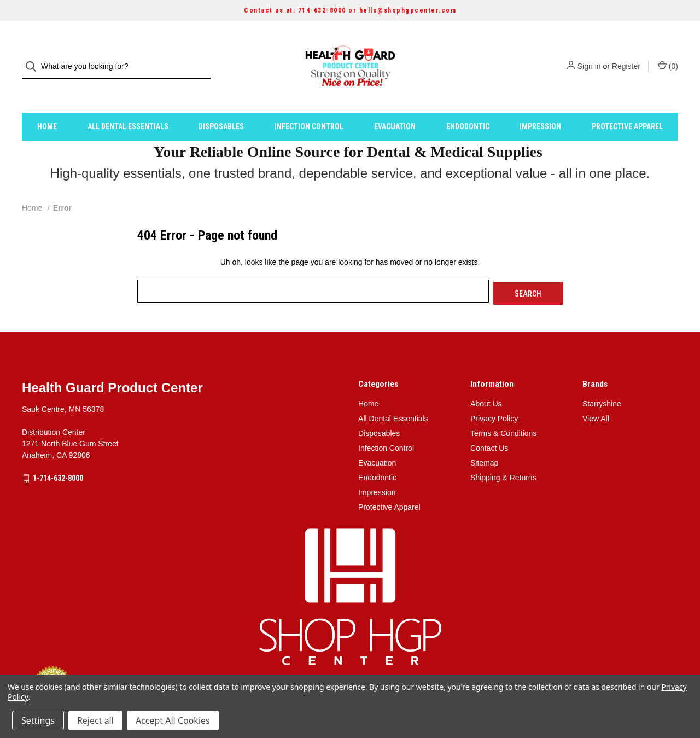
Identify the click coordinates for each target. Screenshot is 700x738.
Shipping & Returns (503, 455)
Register (626, 56)
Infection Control (309, 106)
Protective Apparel (627, 106)
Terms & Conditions (503, 410)
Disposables (221, 106)
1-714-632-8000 (58, 455)
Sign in (589, 56)
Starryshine (602, 381)
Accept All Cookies (173, 720)
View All (596, 396)
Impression (540, 106)
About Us (486, 381)
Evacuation (395, 106)
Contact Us (489, 425)
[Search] (34, 57)
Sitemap (484, 440)
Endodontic (468, 106)
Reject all (95, 720)
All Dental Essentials (128, 106)
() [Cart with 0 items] (668, 56)
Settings (38, 720)
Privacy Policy (494, 396)
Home (47, 106)
